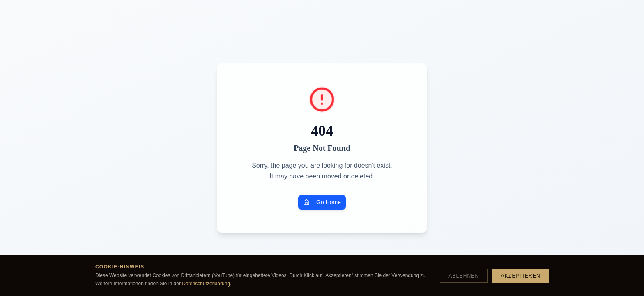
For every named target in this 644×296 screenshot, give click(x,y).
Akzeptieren (521, 276)
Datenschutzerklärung (206, 284)
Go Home (322, 202)
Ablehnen (464, 276)
